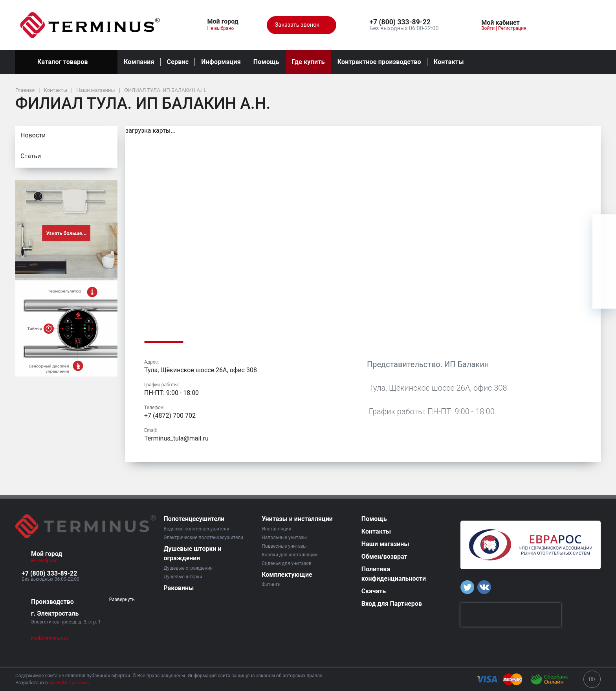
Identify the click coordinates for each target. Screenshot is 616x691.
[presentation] (511, 615)
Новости (33, 135)
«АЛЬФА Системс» (69, 683)
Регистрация (512, 28)
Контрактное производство (379, 62)
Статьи (31, 156)
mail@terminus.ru (50, 638)
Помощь (266, 62)
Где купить (308, 62)
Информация (221, 62)
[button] (404, 22)
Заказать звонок (302, 25)
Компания (139, 62)
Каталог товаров (66, 62)
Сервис (178, 62)
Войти (488, 28)
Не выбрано (224, 28)
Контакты (449, 62)
